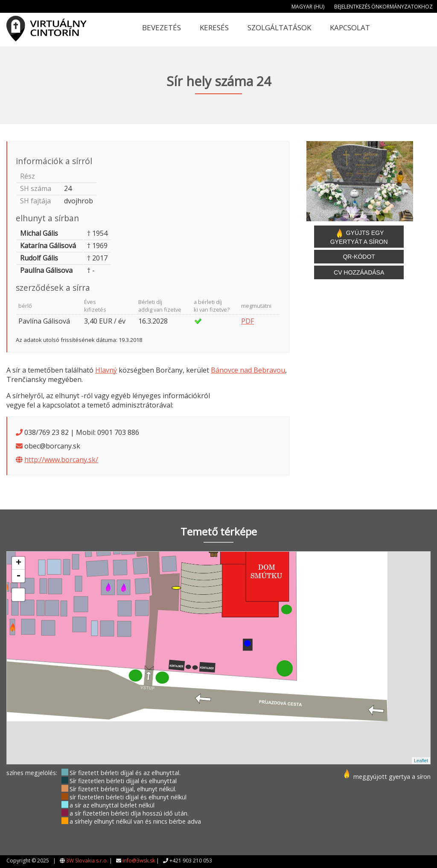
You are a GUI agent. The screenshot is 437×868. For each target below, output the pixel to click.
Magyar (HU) (308, 7)
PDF (248, 321)
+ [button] (19, 563)
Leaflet (421, 761)
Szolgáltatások (279, 27)
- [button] (18, 576)
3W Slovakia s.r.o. (87, 861)
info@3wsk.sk (139, 861)
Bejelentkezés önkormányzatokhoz (383, 7)
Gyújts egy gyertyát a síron (359, 237)
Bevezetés (162, 27)
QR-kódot (359, 257)
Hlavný (106, 370)
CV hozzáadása (359, 272)
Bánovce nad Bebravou (248, 370)
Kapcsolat (350, 27)
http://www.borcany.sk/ (61, 460)
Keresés (214, 27)
